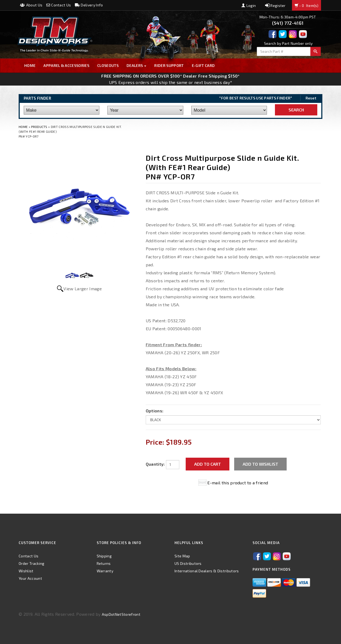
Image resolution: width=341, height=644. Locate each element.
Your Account (30, 578)
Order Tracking (31, 563)
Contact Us (59, 5)
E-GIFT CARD (203, 65)
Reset (311, 98)
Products (39, 127)
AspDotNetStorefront (121, 614)
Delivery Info (89, 5)
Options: (155, 411)
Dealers (137, 65)
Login (249, 5)
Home (30, 65)
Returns (104, 563)
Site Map (182, 556)
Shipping (104, 556)
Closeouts (108, 65)
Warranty (105, 571)
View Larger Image (82, 289)
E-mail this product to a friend (238, 483)
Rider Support (169, 65)
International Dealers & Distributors (207, 571)
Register (275, 5)
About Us (31, 5)
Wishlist (26, 571)
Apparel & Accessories (66, 65)
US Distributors (188, 563)
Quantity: (155, 464)
